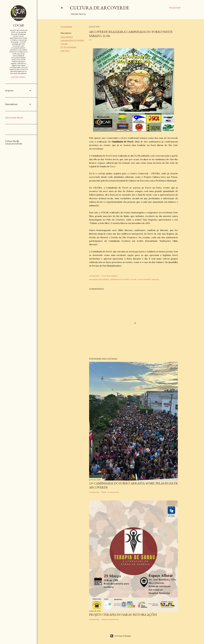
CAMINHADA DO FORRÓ (72, 41)
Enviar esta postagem (110, 276)
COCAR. (64, 44)
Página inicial (78, 14)
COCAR (19, 25)
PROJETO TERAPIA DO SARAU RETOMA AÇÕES (123, 615)
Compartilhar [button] (66, 27)
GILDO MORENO (69, 48)
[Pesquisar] (175, 8)
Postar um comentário (110, 492)
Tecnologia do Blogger (121, 636)
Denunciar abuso (14, 118)
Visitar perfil (19, 77)
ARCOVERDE (67, 37)
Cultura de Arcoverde (100, 8)
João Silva (65, 51)
